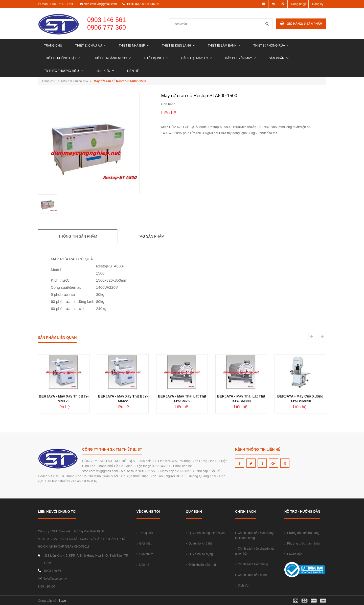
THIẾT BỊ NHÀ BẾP (134, 46)
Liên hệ (133, 71)
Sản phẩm (279, 58)
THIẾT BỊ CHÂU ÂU (90, 46)
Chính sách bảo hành (251, 575)
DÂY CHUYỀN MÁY (240, 58)
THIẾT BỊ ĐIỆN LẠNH (178, 46)
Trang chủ (53, 46)
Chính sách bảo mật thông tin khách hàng (254, 535)
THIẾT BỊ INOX (156, 58)
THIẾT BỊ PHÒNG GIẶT (62, 58)
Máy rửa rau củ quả (74, 81)
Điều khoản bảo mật (201, 565)
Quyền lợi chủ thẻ (199, 544)
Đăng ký (318, 4)
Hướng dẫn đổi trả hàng (302, 533)
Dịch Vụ (242, 586)
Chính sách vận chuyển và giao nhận (254, 551)
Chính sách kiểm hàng (252, 564)
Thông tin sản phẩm (78, 236)
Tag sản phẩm (151, 236)
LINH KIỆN (105, 71)
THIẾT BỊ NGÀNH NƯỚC (112, 58)
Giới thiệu (144, 544)
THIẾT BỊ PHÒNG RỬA (271, 46)
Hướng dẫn (293, 554)
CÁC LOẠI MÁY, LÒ (197, 58)
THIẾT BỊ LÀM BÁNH (224, 46)
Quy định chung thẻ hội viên (206, 533)
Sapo (62, 601)
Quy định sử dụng (199, 554)
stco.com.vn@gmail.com (100, 4)
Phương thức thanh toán (302, 544)
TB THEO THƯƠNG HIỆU (63, 71)
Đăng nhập (298, 4)
